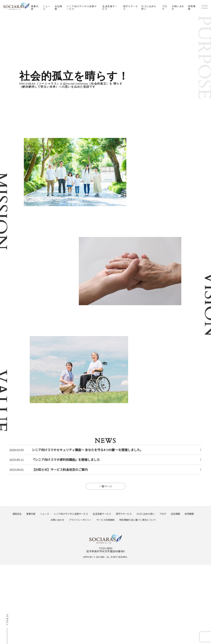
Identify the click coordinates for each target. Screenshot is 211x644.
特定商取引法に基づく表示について (138, 520)
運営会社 (17, 514)
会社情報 (58, 8)
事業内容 (35, 8)
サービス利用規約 (106, 520)
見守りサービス (131, 8)
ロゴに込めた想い (149, 8)
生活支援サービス (110, 8)
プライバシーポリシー (80, 520)
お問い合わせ (178, 8)
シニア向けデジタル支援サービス (82, 8)
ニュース (47, 8)
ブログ (165, 8)
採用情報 (192, 8)
